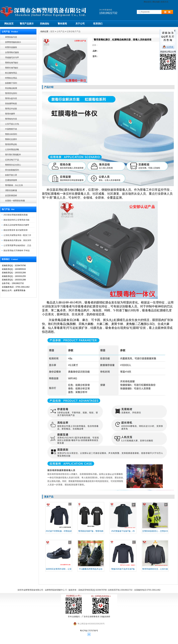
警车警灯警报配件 (13, 155)
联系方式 (165, 2)
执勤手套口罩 (11, 175)
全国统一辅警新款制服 (15, 201)
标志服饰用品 (11, 73)
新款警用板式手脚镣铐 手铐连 (17, 251)
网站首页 (147, 2)
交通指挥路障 (11, 180)
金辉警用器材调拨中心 (55, 590)
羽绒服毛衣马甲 (12, 58)
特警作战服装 (11, 47)
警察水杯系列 (11, 134)
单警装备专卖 (11, 37)
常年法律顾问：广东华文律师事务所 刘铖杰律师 (89, 617)
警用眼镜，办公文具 (14, 185)
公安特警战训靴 (12, 150)
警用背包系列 (11, 93)
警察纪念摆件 (11, 139)
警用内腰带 (10, 114)
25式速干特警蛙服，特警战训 (59, 531)
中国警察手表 (11, 129)
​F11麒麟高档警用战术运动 (91, 569)
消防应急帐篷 (11, 190)
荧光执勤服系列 (12, 170)
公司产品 (60, 31)
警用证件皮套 (11, 109)
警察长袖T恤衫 (12, 68)
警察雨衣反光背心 (13, 165)
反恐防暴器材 (11, 195)
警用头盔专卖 (11, 98)
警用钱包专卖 (11, 119)
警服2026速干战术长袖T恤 (123, 569)
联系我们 (98, 24)
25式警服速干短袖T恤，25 (123, 531)
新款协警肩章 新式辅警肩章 (16, 230)
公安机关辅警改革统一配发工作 (17, 235)
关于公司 (80, 24)
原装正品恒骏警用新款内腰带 (16, 225)
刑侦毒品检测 (11, 88)
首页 (52, 31)
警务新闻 (62, 24)
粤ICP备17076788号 (89, 631)
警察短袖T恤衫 (12, 63)
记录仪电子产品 (12, 160)
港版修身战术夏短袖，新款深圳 (17, 240)
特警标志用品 (11, 78)
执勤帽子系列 (11, 83)
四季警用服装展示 (13, 42)
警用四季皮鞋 (11, 144)
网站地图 (156, 2)
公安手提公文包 (12, 124)
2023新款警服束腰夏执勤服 (16, 215)
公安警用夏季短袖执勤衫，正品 (17, 245)
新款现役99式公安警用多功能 (16, 220)
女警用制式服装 (12, 52)
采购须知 (44, 24)
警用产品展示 (27, 24)
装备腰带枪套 (11, 104)
